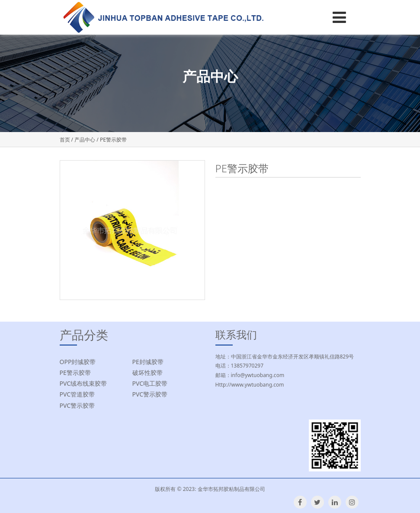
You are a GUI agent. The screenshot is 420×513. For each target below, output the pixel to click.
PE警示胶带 (75, 373)
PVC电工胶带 (150, 383)
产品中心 (85, 140)
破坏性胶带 (147, 373)
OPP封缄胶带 (78, 362)
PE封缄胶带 (148, 362)
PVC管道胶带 (77, 394)
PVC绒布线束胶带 (83, 383)
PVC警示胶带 (150, 394)
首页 (65, 140)
